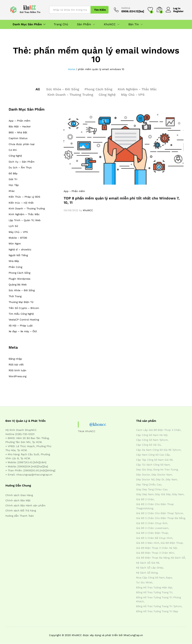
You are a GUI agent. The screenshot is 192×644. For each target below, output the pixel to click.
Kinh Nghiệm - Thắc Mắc (137, 89)
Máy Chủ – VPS (18, 232)
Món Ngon (15, 244)
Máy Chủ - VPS (133, 95)
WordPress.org (17, 376)
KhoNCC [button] (110, 24)
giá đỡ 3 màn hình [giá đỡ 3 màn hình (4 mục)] (148, 543)
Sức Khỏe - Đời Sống (63, 89)
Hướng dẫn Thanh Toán (20, 516)
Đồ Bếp (13, 173)
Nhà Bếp (14, 261)
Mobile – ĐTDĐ (18, 238)
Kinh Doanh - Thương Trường (70, 95)
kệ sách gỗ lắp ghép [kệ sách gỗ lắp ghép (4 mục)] (150, 568)
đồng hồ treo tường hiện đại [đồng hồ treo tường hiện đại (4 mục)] (154, 587)
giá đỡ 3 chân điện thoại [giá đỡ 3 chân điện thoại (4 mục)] (152, 533)
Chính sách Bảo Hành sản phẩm (25, 505)
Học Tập (14, 185)
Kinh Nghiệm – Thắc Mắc (24, 214)
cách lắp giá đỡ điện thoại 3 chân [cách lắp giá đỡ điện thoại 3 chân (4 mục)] (158, 430)
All (38, 89)
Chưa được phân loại (22, 144)
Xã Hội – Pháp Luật (21, 326)
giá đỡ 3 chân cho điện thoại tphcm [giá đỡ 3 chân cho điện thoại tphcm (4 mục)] (160, 513)
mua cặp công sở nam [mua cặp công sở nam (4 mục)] (150, 578)
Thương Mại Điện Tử (21, 302)
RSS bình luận (17, 370)
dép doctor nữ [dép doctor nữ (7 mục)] (145, 479)
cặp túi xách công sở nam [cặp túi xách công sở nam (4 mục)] (153, 465)
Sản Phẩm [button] (84, 24)
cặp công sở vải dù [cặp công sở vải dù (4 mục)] (149, 445)
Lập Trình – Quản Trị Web (25, 220)
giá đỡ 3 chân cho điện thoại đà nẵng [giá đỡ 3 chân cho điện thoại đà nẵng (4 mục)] (161, 518)
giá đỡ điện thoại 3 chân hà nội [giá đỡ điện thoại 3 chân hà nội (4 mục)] (157, 548)
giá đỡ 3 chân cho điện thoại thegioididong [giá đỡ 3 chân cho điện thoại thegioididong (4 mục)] (155, 506)
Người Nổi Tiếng (18, 255)
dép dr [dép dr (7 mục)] (160, 479)
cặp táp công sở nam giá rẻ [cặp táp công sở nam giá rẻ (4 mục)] (154, 460)
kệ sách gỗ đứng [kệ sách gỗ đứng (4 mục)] (147, 573)
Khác (12, 191)
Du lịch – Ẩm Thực (20, 167)
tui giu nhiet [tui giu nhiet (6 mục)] (144, 582)
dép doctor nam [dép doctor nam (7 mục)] (162, 475)
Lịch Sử (13, 226)
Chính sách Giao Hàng (19, 495)
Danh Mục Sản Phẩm (27, 24)
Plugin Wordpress (19, 279)
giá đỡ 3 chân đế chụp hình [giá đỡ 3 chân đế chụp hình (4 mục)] (154, 538)
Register (178, 11)
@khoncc (98, 425)
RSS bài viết (16, 365)
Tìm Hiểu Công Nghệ (21, 314)
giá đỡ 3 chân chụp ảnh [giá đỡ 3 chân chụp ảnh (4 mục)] (152, 523)
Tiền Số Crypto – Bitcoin (24, 308)
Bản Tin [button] (134, 24)
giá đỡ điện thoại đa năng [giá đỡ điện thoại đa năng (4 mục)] (153, 558)
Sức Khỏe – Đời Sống (22, 290)
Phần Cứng (15, 267)
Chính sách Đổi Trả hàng (21, 511)
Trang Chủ (61, 24)
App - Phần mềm (74, 191)
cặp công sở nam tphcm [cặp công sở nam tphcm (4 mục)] (152, 440)
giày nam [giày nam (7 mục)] (178, 494)
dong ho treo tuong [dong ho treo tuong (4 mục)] (165, 469)
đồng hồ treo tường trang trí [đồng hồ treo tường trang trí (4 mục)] (154, 592)
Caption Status (18, 138)
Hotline (126, 8)
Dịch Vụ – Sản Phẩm (22, 162)
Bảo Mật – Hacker (20, 126)
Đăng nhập (15, 359)
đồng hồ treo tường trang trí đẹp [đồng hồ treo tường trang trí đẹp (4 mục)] (157, 611)
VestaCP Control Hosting (24, 320)
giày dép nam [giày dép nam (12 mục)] (145, 494)
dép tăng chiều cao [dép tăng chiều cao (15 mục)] (149, 484)
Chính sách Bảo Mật (18, 500)
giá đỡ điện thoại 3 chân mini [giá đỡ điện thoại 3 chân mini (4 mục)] (155, 553)
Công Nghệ (107, 95)
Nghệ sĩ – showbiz (20, 249)
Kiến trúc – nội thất (21, 203)
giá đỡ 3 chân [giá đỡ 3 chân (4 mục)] (145, 499)
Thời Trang (15, 296)
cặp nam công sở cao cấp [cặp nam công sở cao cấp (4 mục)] (153, 455)
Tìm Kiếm (100, 10)
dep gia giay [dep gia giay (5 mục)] (144, 469)
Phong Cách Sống (98, 89)
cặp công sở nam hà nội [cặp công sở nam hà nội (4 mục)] (152, 435)
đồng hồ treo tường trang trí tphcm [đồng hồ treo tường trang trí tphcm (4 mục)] (159, 606)
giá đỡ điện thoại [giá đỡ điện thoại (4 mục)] (172, 543)
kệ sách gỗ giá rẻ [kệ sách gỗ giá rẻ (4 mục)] (148, 563)
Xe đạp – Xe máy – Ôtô (23, 331)
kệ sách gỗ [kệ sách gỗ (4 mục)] (178, 558)
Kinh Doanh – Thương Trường (27, 208)
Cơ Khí (13, 150)
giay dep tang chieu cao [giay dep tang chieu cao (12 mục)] (152, 489)
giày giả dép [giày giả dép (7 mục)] (163, 494)
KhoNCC (88, 210)
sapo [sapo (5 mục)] (169, 578)
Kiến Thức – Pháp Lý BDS (24, 197)
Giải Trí (13, 179)
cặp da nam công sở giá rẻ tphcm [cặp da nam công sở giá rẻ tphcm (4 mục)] (158, 450)
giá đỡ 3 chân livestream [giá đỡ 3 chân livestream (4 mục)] (152, 528)
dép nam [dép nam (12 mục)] (171, 479)
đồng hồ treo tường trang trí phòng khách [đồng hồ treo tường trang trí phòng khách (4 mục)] (158, 599)
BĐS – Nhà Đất (18, 132)
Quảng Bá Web (18, 285)
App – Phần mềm (19, 121)
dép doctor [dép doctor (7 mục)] (143, 475)
